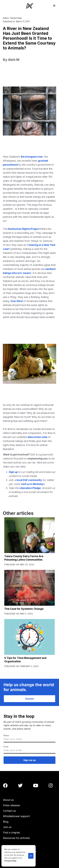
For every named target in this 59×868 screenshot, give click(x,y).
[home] (30, 6)
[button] (54, 5)
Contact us (9, 811)
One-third (17, 301)
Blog (6, 822)
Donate (30, 699)
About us (8, 800)
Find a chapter (11, 833)
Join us (7, 827)
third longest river (32, 157)
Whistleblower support (16, 816)
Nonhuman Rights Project (24, 229)
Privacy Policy (10, 861)
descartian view (37, 437)
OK (31, 856)
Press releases (11, 805)
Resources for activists (16, 838)
